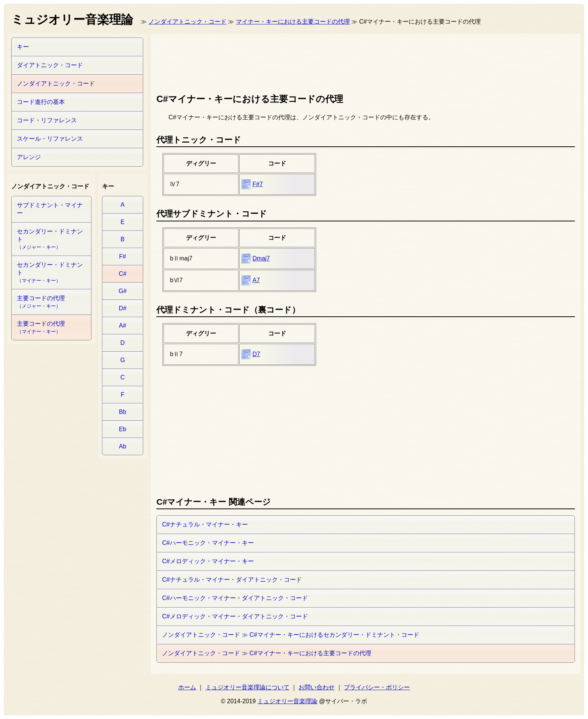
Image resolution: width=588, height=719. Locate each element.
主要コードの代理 (41, 302)
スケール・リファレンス (50, 139)
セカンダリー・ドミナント (50, 239)
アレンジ (29, 157)
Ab (123, 446)
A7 (256, 280)
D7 (256, 354)
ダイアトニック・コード (50, 65)
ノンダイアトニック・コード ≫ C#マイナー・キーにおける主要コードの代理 (266, 653)
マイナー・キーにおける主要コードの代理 (293, 22)
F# (123, 256)
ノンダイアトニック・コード (187, 22)
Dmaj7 (261, 258)
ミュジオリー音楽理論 (287, 701)
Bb (123, 412)
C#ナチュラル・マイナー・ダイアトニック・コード (232, 580)
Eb (123, 429)
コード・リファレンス (47, 120)
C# (123, 274)
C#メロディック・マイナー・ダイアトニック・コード (235, 616)
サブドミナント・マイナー (50, 209)
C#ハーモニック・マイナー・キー (208, 543)
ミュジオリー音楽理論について (247, 687)
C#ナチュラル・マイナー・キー (205, 524)
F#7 (258, 184)
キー (23, 47)
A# (123, 326)
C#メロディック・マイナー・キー (208, 561)
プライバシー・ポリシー (377, 687)
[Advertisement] (293, 62)
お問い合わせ (316, 687)
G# (122, 291)
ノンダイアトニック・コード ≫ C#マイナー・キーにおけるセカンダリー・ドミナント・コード (290, 635)
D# (123, 308)
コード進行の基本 (41, 102)
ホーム (187, 687)
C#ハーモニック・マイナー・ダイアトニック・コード (235, 598)
